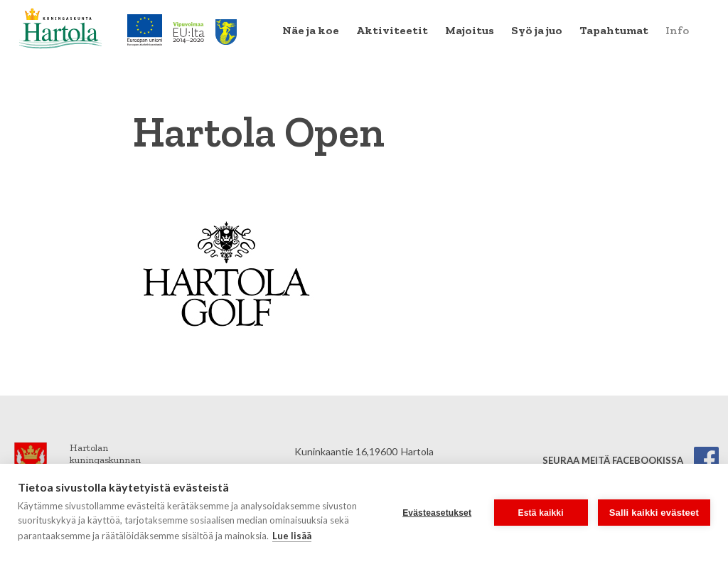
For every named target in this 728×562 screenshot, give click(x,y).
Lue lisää (292, 536)
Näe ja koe (311, 30)
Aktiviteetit (392, 30)
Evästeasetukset (437, 513)
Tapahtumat (614, 30)
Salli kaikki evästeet (654, 513)
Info (677, 30)
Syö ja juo (537, 30)
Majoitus (470, 30)
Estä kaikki (541, 513)
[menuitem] (311, 31)
